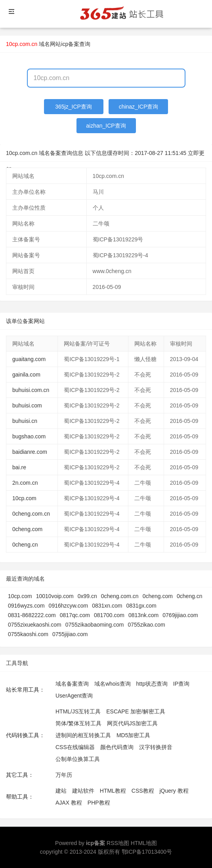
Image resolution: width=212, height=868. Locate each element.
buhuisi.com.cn (31, 390)
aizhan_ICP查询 (106, 126)
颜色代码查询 (117, 747)
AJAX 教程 (69, 803)
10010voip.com (55, 596)
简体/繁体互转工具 (78, 723)
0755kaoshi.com (28, 634)
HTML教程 (113, 791)
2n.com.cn (25, 483)
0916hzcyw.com (69, 606)
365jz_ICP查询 (74, 107)
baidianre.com (30, 452)
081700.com (109, 615)
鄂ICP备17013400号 (147, 852)
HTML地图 (144, 843)
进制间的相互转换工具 (83, 735)
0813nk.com (143, 615)
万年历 (64, 775)
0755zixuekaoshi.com (35, 625)
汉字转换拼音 (156, 747)
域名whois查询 (113, 684)
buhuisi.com (27, 405)
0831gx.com (141, 606)
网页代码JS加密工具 (132, 723)
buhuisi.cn (25, 421)
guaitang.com (29, 359)
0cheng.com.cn (31, 514)
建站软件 (83, 791)
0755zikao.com (147, 625)
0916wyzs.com (26, 606)
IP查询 (181, 684)
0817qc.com (75, 615)
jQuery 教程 (174, 791)
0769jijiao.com (180, 615)
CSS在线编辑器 (75, 747)
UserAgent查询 (74, 696)
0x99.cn (87, 596)
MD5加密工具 (134, 735)
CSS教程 (143, 791)
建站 (61, 791)
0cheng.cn (25, 545)
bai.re (19, 467)
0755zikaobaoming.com (95, 625)
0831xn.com (107, 606)
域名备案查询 (72, 684)
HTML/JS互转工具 (78, 711)
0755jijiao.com (70, 634)
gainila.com (26, 375)
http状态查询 (152, 684)
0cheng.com (27, 529)
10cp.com (24, 498)
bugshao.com (29, 436)
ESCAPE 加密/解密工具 (136, 711)
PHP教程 (99, 803)
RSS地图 (118, 843)
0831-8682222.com (32, 615)
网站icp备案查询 (70, 44)
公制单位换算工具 (78, 759)
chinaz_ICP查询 (139, 107)
